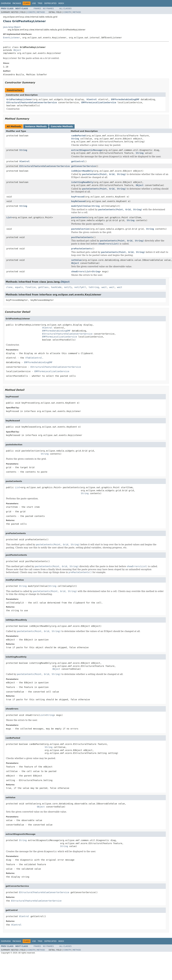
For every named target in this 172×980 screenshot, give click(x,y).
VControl (92, 99)
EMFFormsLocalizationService (99, 102)
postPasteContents (82, 237)
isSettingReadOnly (82, 182)
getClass (43, 287)
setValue (76, 260)
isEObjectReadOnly (82, 171)
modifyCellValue (81, 206)
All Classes (65, 9)
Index (61, 3)
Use (34, 3)
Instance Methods (36, 126)
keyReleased (78, 201)
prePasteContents (82, 249)
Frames (37, 9)
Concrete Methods (62, 126)
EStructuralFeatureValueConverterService (32, 102)
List (9, 217)
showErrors (78, 271)
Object (17, 50)
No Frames (48, 9)
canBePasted (78, 136)
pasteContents (80, 217)
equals (19, 287)
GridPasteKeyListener (19, 99)
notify (68, 287)
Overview (6, 3)
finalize (30, 287)
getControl (78, 161)
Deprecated (50, 3)
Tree (40, 3)
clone (9, 287)
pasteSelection (80, 229)
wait (104, 287)
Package (17, 3)
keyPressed (78, 197)
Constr (31, 12)
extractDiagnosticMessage (87, 150)
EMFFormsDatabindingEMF (125, 99)
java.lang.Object (12, 27)
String (75, 139)
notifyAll (80, 287)
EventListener (11, 38)
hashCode (56, 287)
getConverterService (83, 166)
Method (41, 12)
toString (94, 287)
